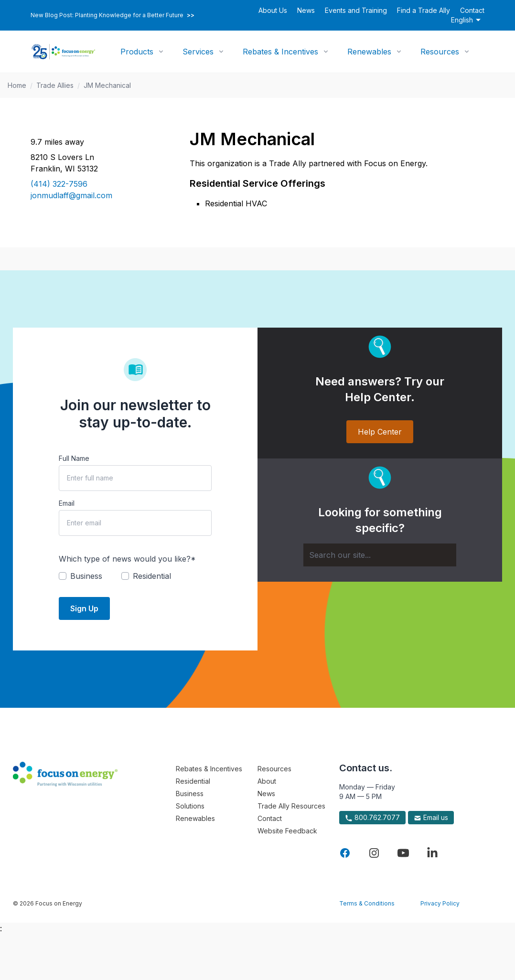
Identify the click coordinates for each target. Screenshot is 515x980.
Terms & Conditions (367, 903)
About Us (273, 10)
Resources (440, 52)
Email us (431, 818)
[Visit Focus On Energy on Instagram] (374, 853)
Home (17, 85)
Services (198, 52)
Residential (193, 781)
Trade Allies (55, 85)
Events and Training (356, 10)
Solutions (190, 806)
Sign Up (84, 608)
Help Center (380, 432)
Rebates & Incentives (280, 52)
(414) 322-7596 (59, 184)
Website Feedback (287, 831)
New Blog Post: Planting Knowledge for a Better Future (113, 15)
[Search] (380, 555)
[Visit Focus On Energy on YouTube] (403, 853)
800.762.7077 (372, 818)
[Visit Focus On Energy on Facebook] (345, 853)
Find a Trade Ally (424, 10)
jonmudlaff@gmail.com (71, 195)
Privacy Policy (440, 903)
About (267, 781)
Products (137, 52)
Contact (472, 10)
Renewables (369, 52)
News (306, 10)
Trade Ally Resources (291, 806)
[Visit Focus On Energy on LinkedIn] (432, 853)
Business (190, 794)
